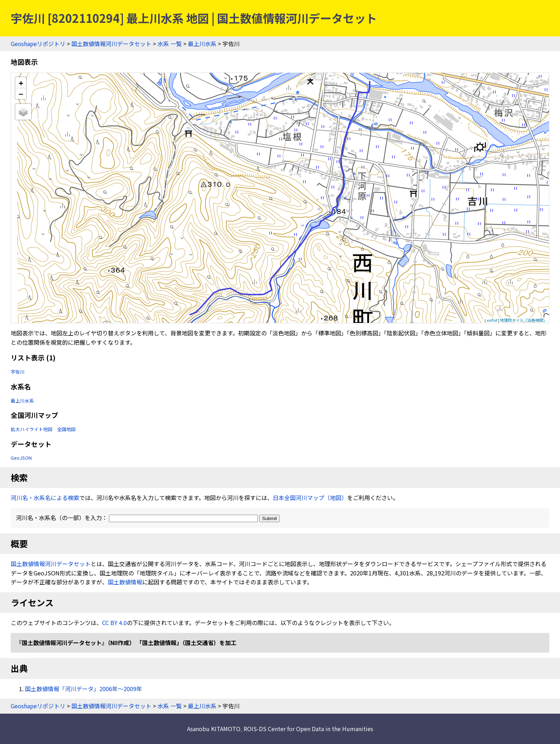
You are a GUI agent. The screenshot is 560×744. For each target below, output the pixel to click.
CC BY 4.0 (114, 623)
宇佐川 (18, 372)
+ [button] (21, 83)
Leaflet (491, 320)
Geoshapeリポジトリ (38, 44)
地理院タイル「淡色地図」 (524, 320)
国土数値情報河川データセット (111, 44)
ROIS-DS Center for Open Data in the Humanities (308, 729)
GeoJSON (21, 458)
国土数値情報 (125, 582)
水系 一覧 (170, 44)
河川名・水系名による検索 (45, 498)
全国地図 (66, 429)
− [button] (21, 94)
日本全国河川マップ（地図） (310, 498)
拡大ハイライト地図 (32, 429)
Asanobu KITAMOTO (214, 729)
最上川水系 (202, 44)
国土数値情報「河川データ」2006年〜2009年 (84, 689)
